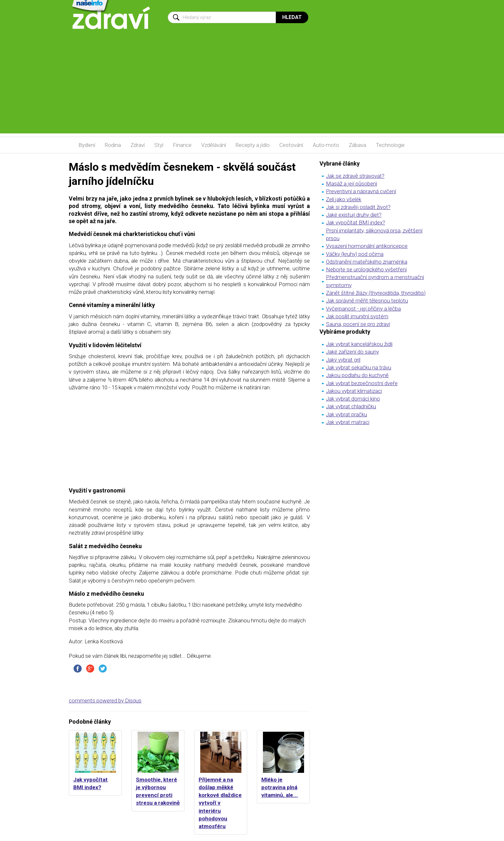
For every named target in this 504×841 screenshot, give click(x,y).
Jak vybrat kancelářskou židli (359, 344)
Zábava (357, 145)
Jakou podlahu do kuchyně (357, 375)
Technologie (390, 145)
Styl (159, 145)
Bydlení (87, 145)
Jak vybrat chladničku (351, 406)
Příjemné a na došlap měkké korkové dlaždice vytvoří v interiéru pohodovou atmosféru (220, 803)
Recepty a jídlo (253, 145)
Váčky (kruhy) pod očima (355, 254)
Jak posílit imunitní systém (357, 316)
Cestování (291, 145)
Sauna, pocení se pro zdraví (358, 324)
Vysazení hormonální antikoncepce (367, 246)
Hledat (292, 17)
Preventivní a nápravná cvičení (361, 191)
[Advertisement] (252, 88)
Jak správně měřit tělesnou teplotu (367, 301)
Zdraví (138, 145)
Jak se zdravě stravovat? (355, 176)
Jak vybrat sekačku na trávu (359, 367)
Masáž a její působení (351, 184)
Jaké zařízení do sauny (352, 352)
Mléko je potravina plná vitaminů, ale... (280, 787)
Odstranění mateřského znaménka (367, 262)
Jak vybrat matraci (348, 422)
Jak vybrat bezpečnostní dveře (362, 383)
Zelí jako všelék (344, 199)
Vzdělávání (214, 145)
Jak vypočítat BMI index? (355, 222)
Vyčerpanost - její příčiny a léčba (363, 309)
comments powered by (105, 701)
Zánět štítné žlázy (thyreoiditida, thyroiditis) (376, 293)
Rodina (113, 145)
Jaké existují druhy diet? (354, 215)
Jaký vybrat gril (343, 360)
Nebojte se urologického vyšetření (366, 269)
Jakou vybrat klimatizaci (354, 391)
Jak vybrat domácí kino (353, 399)
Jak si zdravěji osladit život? (358, 207)
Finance (182, 145)
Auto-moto (326, 145)
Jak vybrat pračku (346, 414)
